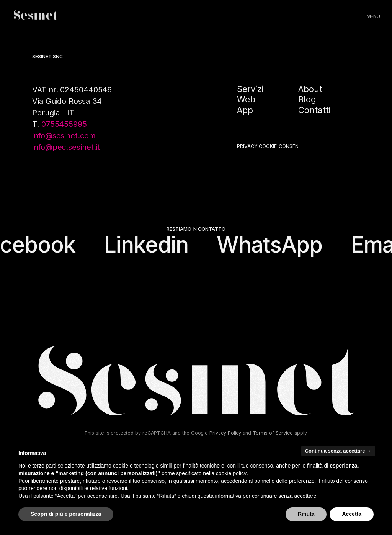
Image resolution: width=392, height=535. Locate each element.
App (245, 110)
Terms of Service (273, 433)
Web (246, 99)
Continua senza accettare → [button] (338, 451)
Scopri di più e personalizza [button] (66, 514)
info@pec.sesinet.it (66, 147)
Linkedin (153, 245)
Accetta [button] (352, 514)
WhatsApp (276, 245)
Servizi (250, 89)
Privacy (247, 149)
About (310, 89)
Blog (307, 99)
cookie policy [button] (231, 473)
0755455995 (64, 124)
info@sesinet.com (64, 136)
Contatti (314, 110)
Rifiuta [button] (306, 514)
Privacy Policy (225, 433)
